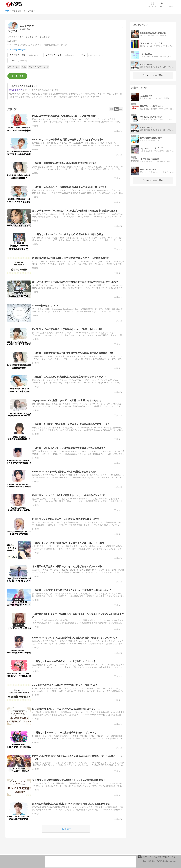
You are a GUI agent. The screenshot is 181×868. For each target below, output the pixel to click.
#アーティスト (14, 67)
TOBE (12, 61)
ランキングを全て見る (153, 75)
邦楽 (83, 55)
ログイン (162, 6)
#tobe (24, 67)
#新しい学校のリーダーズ (39, 67)
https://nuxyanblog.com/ (17, 50)
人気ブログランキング (14, 4)
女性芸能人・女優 (54, 55)
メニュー (171, 6)
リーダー (152, 6)
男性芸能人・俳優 (18, 55)
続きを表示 (66, 829)
